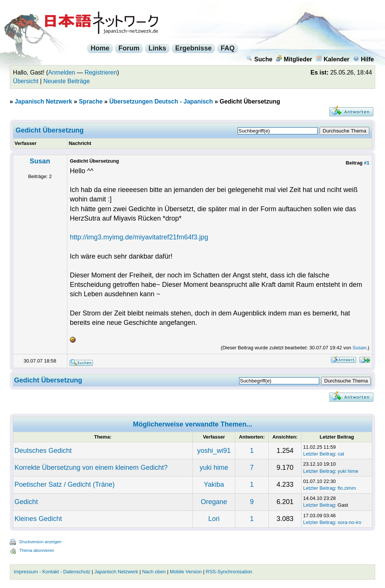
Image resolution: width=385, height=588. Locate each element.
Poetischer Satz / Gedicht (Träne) (65, 484)
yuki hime (214, 468)
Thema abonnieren (37, 550)
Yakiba (214, 484)
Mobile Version (186, 572)
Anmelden (62, 72)
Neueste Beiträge (67, 81)
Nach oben (154, 572)
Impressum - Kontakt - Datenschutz (52, 572)
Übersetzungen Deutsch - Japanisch (161, 101)
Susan (40, 161)
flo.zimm (347, 488)
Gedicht (26, 502)
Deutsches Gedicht (43, 451)
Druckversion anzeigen (41, 542)
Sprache (91, 101)
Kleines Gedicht (38, 519)
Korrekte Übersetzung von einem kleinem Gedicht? (91, 468)
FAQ (228, 48)
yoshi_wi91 (214, 451)
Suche (259, 59)
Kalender (333, 59)
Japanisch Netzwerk (43, 101)
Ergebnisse (193, 48)
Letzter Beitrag (319, 454)
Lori (214, 519)
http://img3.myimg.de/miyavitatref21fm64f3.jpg (139, 237)
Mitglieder (294, 59)
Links (157, 48)
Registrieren (101, 72)
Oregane (214, 502)
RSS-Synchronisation (229, 572)
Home (100, 48)
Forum (129, 48)
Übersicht (26, 81)
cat (341, 454)
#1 (367, 163)
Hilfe (364, 59)
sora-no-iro (349, 522)
